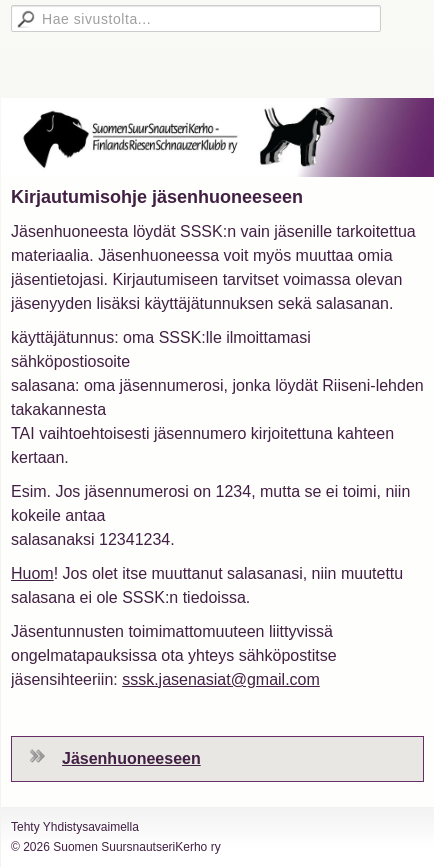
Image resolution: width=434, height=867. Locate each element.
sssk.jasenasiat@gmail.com (221, 679)
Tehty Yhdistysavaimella (75, 827)
